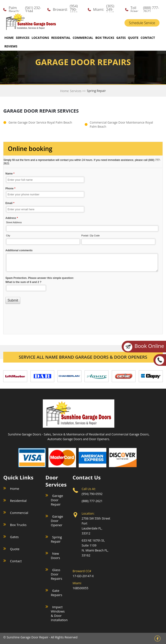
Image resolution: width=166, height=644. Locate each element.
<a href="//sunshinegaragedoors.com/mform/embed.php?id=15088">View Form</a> (83, 236)
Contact (16, 561)
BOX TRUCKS (105, 38)
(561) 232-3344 (33, 9)
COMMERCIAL (83, 38)
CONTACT (148, 38)
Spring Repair (56, 539)
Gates (14, 537)
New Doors (55, 556)
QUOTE (133, 38)
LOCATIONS (40, 38)
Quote (15, 549)
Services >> (78, 91)
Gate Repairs (56, 593)
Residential (18, 501)
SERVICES (23, 38)
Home (9, 38)
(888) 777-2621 (151, 9)
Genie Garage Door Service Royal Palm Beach (40, 122)
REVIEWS (11, 46)
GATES (121, 38)
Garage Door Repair (57, 500)
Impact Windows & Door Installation (59, 613)
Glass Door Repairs (56, 574)
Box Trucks (18, 525)
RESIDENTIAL (61, 38)
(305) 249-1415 (110, 9)
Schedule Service (142, 23)
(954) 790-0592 (74, 9)
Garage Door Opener (57, 521)
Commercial (19, 513)
